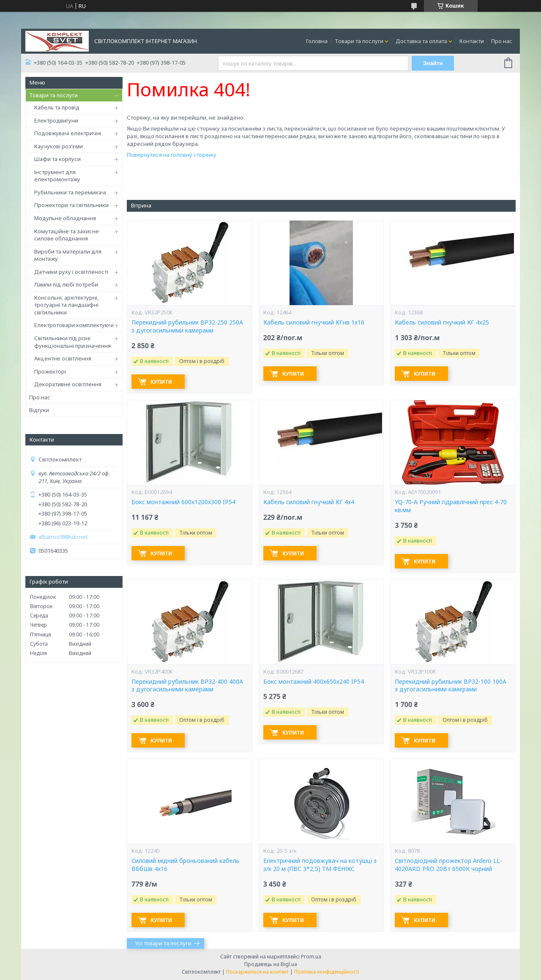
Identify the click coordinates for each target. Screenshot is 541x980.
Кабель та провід (57, 107)
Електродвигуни (56, 120)
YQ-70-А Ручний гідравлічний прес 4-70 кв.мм (451, 506)
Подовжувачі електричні (68, 133)
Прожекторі (50, 371)
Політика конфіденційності (327, 972)
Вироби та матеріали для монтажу (68, 255)
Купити (161, 382)
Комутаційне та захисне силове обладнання (67, 235)
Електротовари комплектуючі (74, 325)
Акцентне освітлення (63, 358)
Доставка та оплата (421, 41)
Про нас (502, 41)
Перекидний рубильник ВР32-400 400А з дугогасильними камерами (187, 686)
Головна (317, 41)
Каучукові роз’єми (59, 146)
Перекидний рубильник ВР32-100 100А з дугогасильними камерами (451, 686)
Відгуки (39, 410)
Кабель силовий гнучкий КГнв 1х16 (314, 322)
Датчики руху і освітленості (71, 272)
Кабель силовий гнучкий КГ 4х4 (309, 502)
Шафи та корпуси (57, 159)
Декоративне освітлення (68, 384)
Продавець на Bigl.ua (271, 964)
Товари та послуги (359, 41)
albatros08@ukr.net (63, 537)
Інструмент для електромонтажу (57, 176)
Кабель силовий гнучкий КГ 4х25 (442, 322)
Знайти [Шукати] (433, 63)
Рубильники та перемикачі (70, 192)
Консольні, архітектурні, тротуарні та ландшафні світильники (66, 305)
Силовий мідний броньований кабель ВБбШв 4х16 (186, 865)
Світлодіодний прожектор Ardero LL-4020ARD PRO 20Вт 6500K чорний (448, 865)
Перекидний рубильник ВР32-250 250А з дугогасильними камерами (187, 326)
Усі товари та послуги (163, 943)
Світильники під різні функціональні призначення (72, 342)
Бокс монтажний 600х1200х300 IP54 (183, 502)
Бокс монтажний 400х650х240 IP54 (314, 682)
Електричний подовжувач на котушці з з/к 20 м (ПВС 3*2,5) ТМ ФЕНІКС (320, 865)
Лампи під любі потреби (66, 284)
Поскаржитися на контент (257, 972)
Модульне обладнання (65, 218)
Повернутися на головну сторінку (172, 155)
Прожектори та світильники (71, 205)
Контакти (472, 41)
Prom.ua (311, 957)
